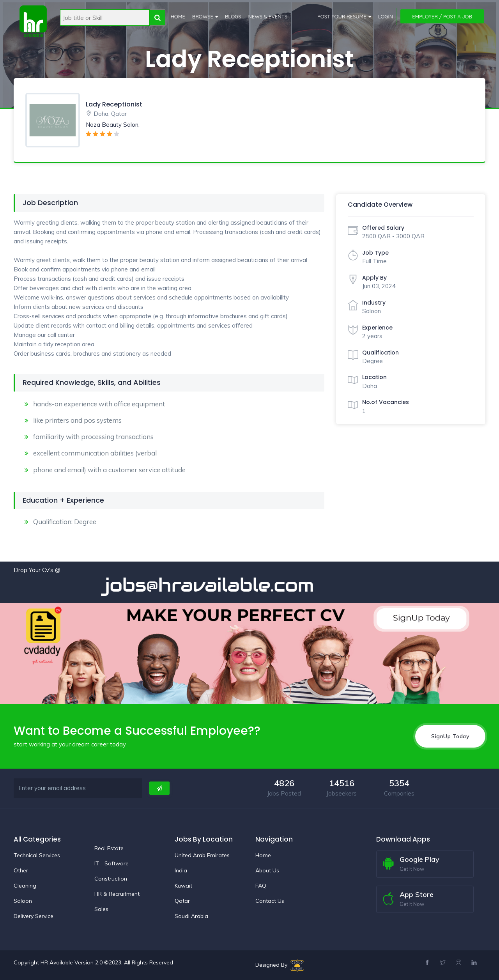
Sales (101, 909)
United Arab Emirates (202, 855)
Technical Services (37, 855)
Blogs (233, 16)
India (181, 870)
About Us (267, 870)
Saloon (23, 900)
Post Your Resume (342, 16)
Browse (202, 16)
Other (21, 870)
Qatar (182, 900)
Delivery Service (34, 916)
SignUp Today (450, 736)
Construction (111, 878)
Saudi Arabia (191, 916)
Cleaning (25, 885)
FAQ (261, 885)
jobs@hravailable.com (226, 585)
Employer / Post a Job (442, 16)
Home (178, 16)
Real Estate (109, 848)
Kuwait (183, 885)
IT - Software (111, 863)
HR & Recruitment (117, 893)
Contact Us (270, 900)
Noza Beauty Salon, (113, 125)
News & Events (268, 16)
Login (386, 16)
